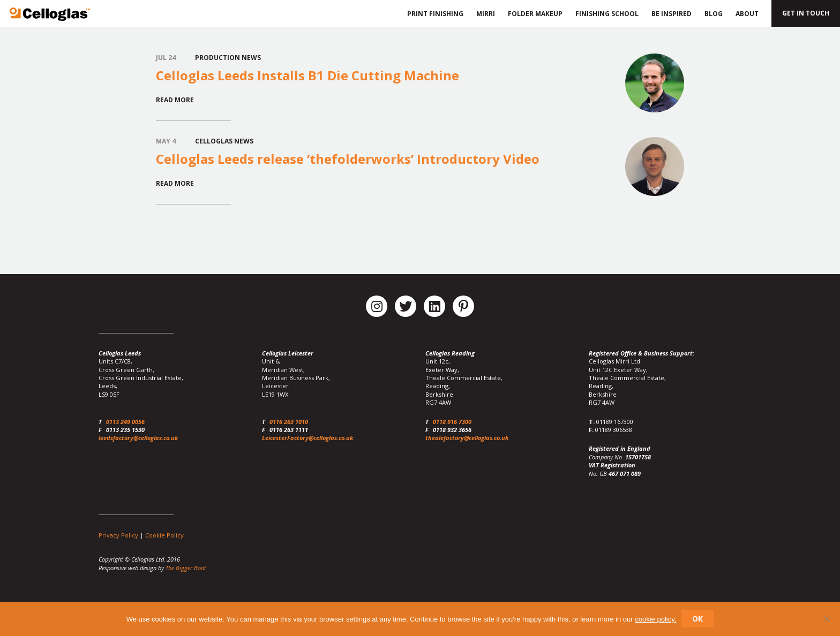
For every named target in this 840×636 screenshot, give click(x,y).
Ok (697, 619)
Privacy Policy (118, 535)
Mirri (486, 14)
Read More (175, 100)
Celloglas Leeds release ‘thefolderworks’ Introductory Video (348, 159)
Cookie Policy (164, 535)
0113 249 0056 (125, 422)
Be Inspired (672, 14)
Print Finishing (434, 14)
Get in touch (806, 13)
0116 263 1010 (289, 422)
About (747, 14)
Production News (228, 58)
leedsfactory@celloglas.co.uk (138, 438)
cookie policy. (655, 619)
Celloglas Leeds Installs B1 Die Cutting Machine (307, 75)
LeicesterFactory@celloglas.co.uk (307, 438)
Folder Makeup (535, 14)
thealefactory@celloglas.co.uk (467, 438)
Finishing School (607, 14)
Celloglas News (224, 141)
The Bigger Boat (186, 568)
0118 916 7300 (452, 422)
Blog (714, 14)
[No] (827, 619)
